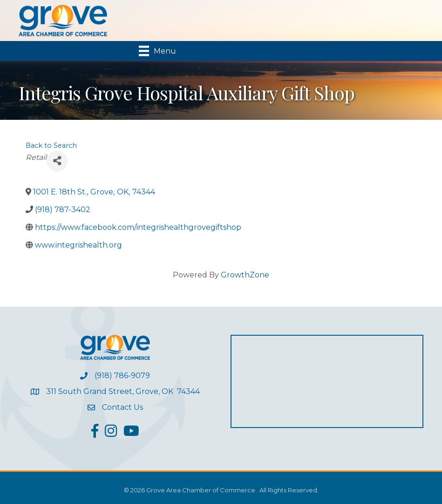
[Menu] (157, 51)
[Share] (57, 161)
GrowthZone (245, 275)
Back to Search (51, 145)
